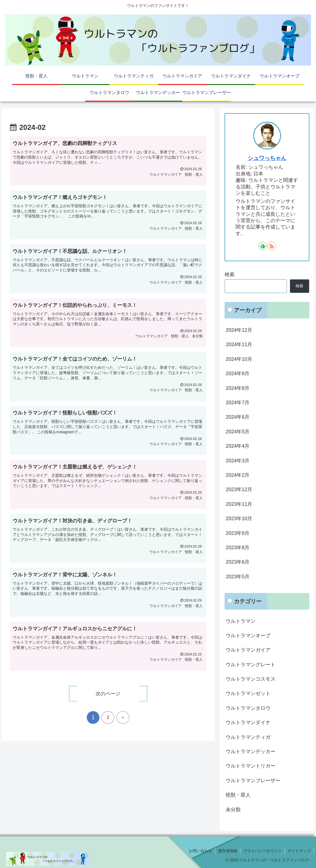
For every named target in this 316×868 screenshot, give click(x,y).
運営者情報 (228, 851)
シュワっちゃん (267, 158)
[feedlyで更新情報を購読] (263, 246)
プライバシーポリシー (262, 851)
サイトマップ (299, 851)
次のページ (108, 694)
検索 (230, 274)
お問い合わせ (201, 851)
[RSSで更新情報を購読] (272, 246)
